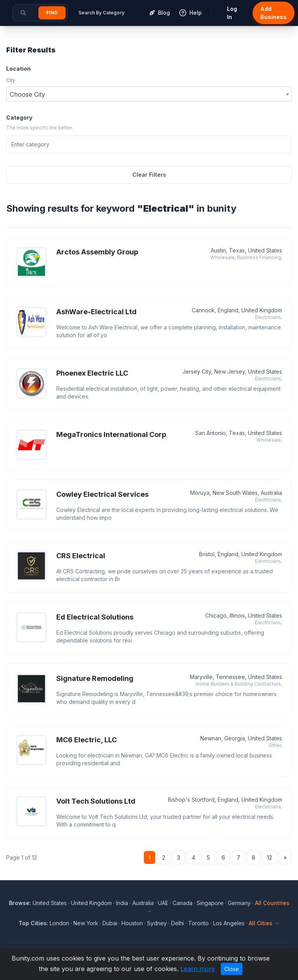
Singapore (210, 903)
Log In (232, 13)
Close (232, 969)
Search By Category (101, 13)
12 (269, 857)
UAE (163, 903)
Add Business (274, 13)
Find (52, 13)
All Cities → (264, 923)
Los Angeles (229, 923)
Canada (183, 903)
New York (86, 923)
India (122, 903)
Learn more (198, 969)
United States (50, 903)
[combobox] (149, 94)
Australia (143, 903)
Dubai (110, 923)
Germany (239, 903)
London (59, 923)
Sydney (157, 923)
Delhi (178, 923)
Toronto (198, 923)
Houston (132, 923)
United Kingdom (91, 903)
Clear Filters (149, 175)
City (11, 80)
